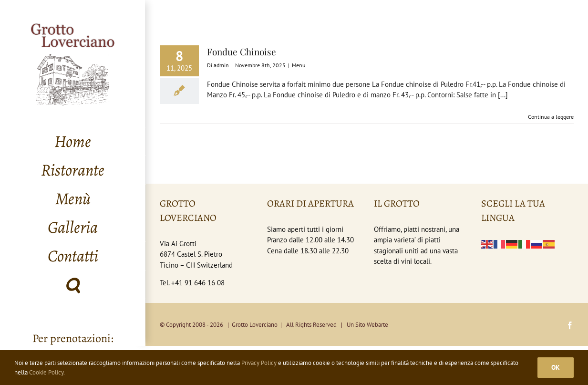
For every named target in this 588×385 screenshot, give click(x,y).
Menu (299, 65)
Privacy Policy (259, 363)
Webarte (377, 325)
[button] (73, 285)
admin (221, 65)
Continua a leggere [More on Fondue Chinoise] (551, 117)
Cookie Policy (46, 372)
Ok (556, 367)
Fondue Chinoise (242, 52)
